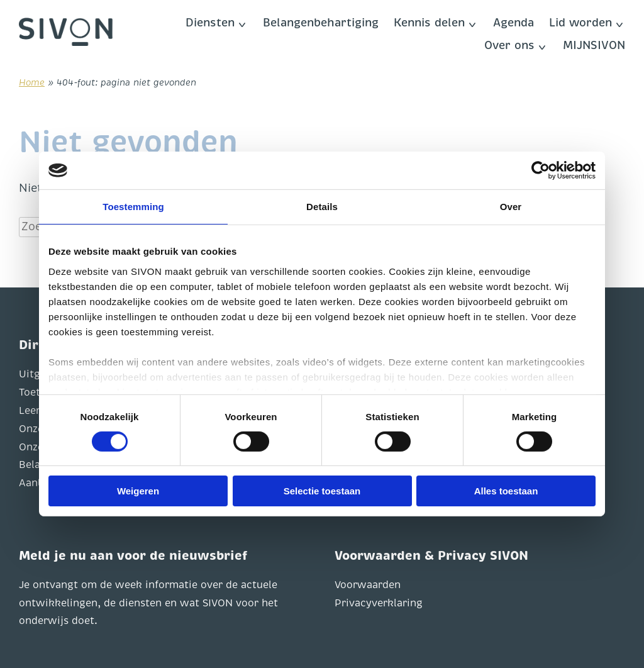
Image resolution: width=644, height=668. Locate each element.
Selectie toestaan (322, 491)
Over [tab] (511, 207)
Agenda (514, 23)
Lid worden (580, 23)
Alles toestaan (506, 491)
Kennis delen (429, 23)
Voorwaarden (368, 585)
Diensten (210, 23)
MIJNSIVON (594, 45)
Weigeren (138, 491)
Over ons (509, 45)
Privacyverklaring (379, 603)
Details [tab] (322, 207)
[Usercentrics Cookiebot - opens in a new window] (541, 170)
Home (32, 82)
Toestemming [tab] (133, 207)
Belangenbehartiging (321, 23)
